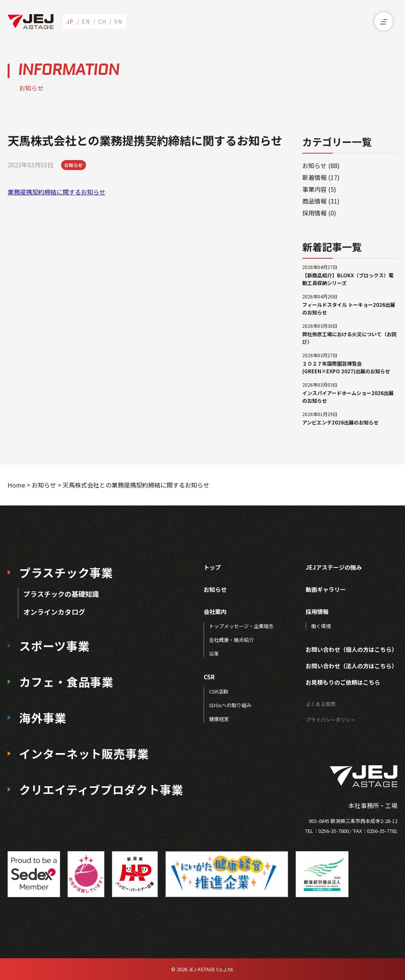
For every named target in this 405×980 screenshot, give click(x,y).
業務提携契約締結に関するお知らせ (57, 192)
